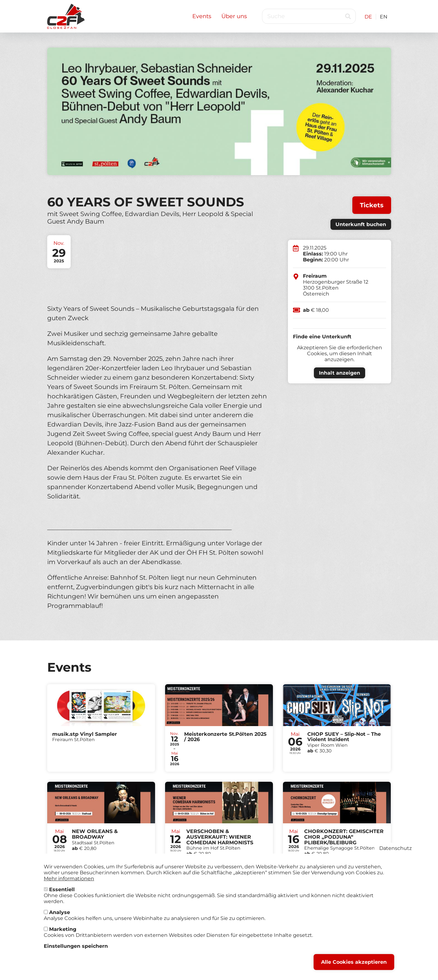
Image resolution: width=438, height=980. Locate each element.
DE (368, 17)
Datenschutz (395, 852)
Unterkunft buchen (361, 224)
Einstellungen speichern (76, 950)
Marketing (63, 933)
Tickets (372, 205)
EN (384, 17)
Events (202, 16)
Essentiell (62, 893)
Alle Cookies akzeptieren (354, 966)
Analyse (60, 916)
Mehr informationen (69, 882)
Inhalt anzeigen (340, 373)
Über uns (234, 16)
